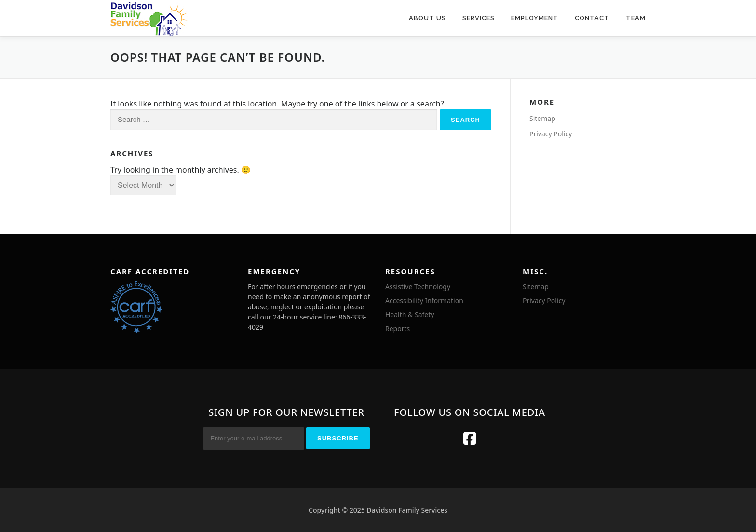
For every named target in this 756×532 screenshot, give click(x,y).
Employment (535, 18)
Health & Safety (410, 314)
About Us (427, 18)
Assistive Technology (418, 286)
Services (479, 18)
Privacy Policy (551, 134)
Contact (592, 18)
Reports (398, 328)
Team (636, 18)
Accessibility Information (424, 300)
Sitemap (542, 118)
